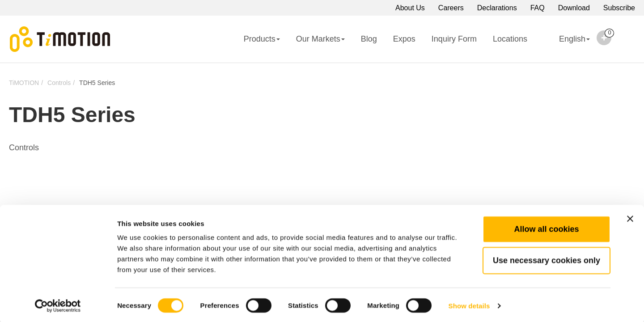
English (567, 45)
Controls (59, 83)
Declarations (497, 8)
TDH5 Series (97, 83)
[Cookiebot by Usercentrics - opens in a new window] (58, 305)
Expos (404, 39)
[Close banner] (630, 217)
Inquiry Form (454, 39)
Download (574, 8)
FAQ (538, 8)
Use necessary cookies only (547, 259)
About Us (410, 8)
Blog (369, 39)
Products (262, 39)
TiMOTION (24, 83)
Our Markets (320, 39)
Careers (451, 8)
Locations (510, 39)
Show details (469, 304)
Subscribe (619, 8)
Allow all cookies (546, 228)
